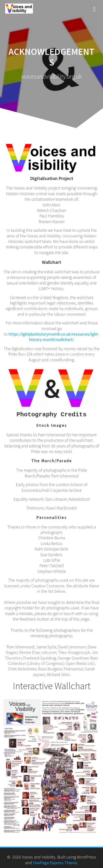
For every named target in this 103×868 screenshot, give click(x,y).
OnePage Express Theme (55, 862)
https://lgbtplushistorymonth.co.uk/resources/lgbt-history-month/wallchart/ (54, 337)
